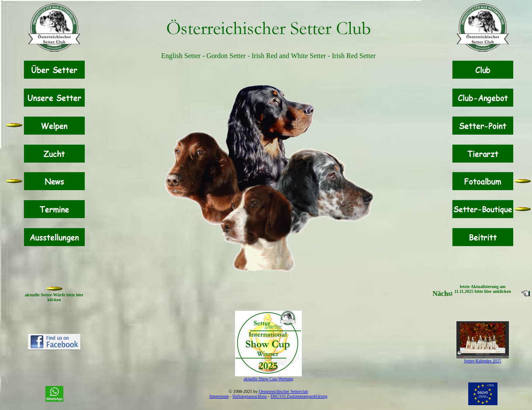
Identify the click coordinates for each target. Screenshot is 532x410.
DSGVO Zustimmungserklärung (299, 396)
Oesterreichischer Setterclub (283, 391)
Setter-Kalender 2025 (483, 361)
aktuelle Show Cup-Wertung (269, 379)
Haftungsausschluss (250, 396)
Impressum (219, 396)
